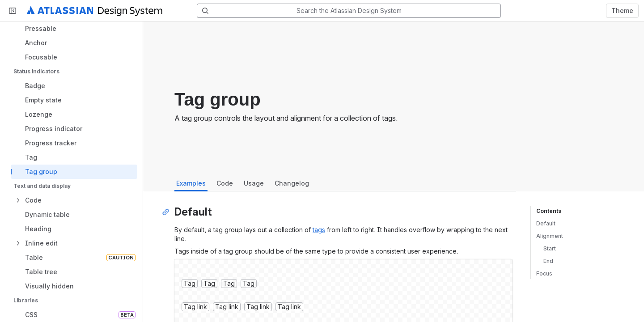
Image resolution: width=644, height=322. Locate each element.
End (548, 261)
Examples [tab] (191, 183)
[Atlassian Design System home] (95, 11)
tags (319, 230)
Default (546, 223)
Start (550, 248)
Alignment (550, 236)
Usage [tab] (254, 183)
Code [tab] (225, 183)
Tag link (195, 307)
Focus (544, 273)
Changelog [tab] (292, 183)
